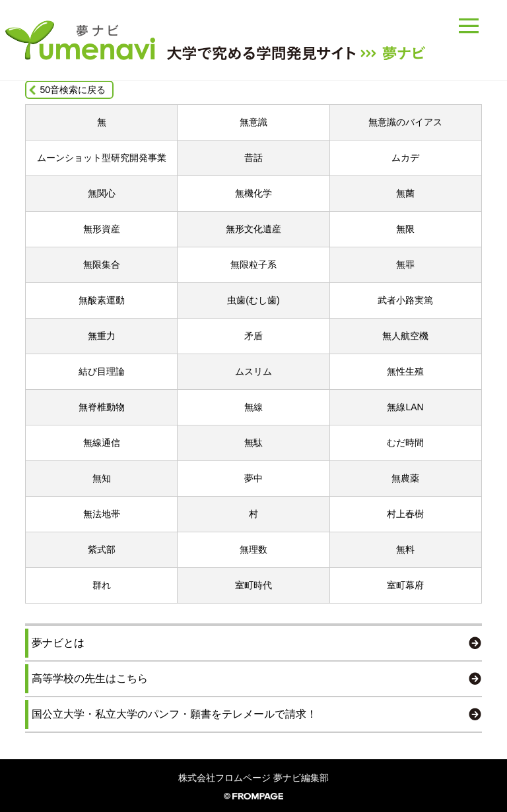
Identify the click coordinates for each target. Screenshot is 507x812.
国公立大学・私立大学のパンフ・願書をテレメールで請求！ (174, 714)
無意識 (253, 122)
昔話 (253, 158)
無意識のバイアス (405, 122)
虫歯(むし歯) (253, 300)
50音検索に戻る (73, 90)
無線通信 (102, 443)
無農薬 (405, 478)
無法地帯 (102, 514)
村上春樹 (405, 514)
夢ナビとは (58, 643)
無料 (405, 549)
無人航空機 (405, 336)
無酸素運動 (102, 300)
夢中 (253, 478)
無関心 (102, 193)
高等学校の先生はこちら (90, 678)
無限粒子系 (253, 265)
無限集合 (102, 265)
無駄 (253, 443)
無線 (253, 407)
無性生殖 (405, 371)
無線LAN (405, 407)
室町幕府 (405, 585)
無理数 (253, 549)
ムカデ (405, 158)
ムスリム (253, 371)
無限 (405, 229)
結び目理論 (102, 371)
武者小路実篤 (405, 300)
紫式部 (102, 549)
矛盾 (253, 336)
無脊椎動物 (102, 407)
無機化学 (253, 193)
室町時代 (253, 585)
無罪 (405, 265)
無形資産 (102, 229)
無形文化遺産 (253, 229)
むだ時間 (405, 443)
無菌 (405, 193)
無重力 (102, 336)
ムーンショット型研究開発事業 (102, 158)
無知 (102, 478)
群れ (102, 585)
